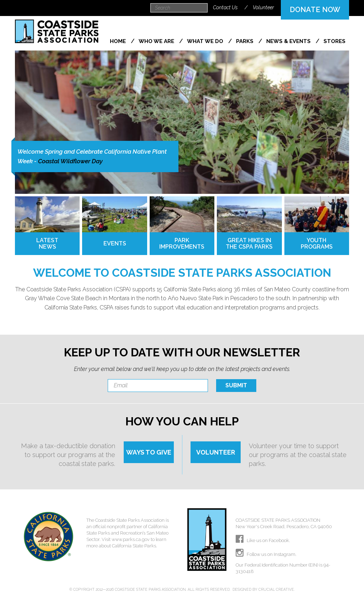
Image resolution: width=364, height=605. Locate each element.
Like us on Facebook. (263, 540)
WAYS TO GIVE (149, 452)
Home (119, 41)
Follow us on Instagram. (266, 554)
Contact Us (225, 7)
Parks (245, 41)
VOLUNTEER (216, 452)
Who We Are (157, 41)
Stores (334, 41)
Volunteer (263, 7)
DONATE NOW (315, 10)
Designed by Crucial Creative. (264, 589)
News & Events (289, 41)
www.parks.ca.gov (131, 539)
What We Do (206, 41)
